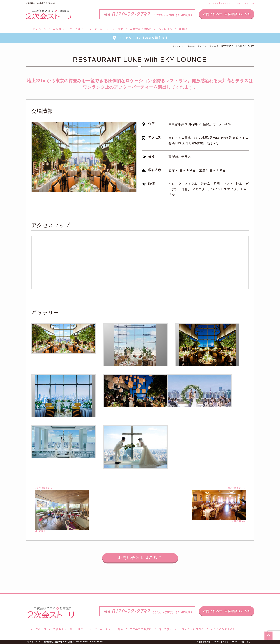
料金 (120, 29)
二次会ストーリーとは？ (70, 29)
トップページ (38, 29)
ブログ (191, 629)
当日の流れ (165, 29)
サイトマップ (227, 3)
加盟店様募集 (213, 3)
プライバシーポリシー (245, 3)
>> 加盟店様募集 (203, 642)
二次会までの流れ (141, 29)
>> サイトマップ (221, 642)
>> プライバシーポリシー (243, 642)
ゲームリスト (102, 29)
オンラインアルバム (222, 629)
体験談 (183, 29)
